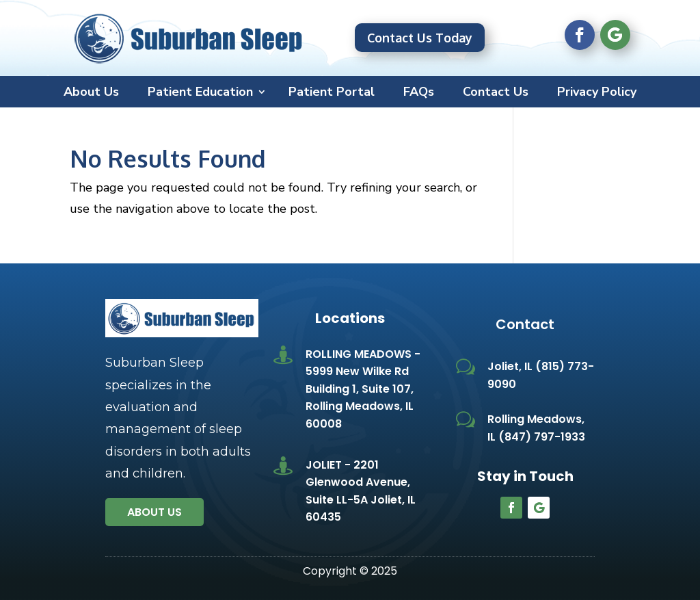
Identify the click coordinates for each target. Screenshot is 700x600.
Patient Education (200, 93)
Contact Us (496, 93)
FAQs (419, 93)
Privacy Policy (597, 93)
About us (154, 512)
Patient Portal (332, 93)
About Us (91, 93)
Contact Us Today (420, 38)
